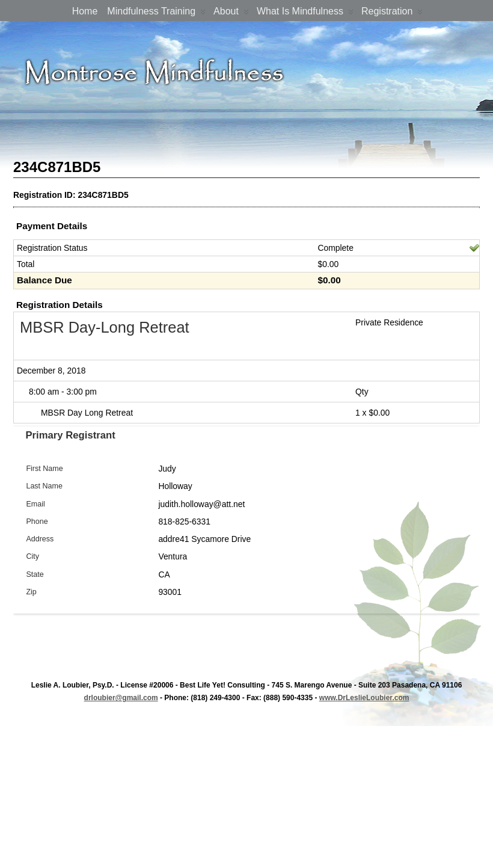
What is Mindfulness (305, 14)
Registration (392, 14)
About (231, 14)
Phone (37, 522)
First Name (44, 469)
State (35, 574)
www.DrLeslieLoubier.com (364, 698)
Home (85, 11)
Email (35, 504)
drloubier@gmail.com (121, 698)
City (32, 556)
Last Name (44, 486)
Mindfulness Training (156, 14)
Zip (31, 592)
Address (40, 539)
